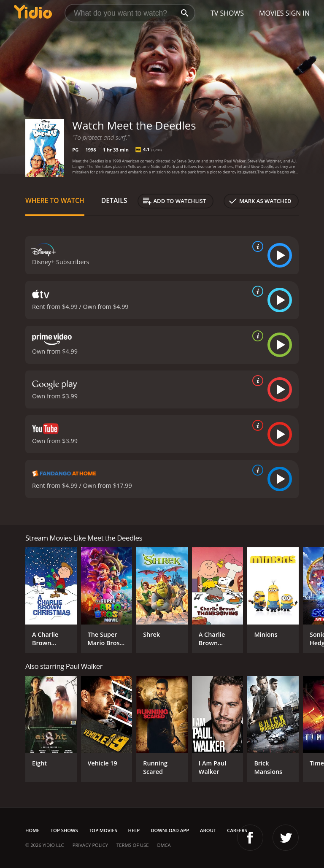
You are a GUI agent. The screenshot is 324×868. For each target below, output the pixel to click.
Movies (271, 13)
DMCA (164, 845)
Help (134, 830)
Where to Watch (55, 200)
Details (114, 200)
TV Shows (227, 13)
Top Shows (64, 830)
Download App (170, 830)
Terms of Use (132, 845)
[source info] (256, 246)
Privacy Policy (90, 845)
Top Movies (103, 830)
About (208, 830)
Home (32, 830)
